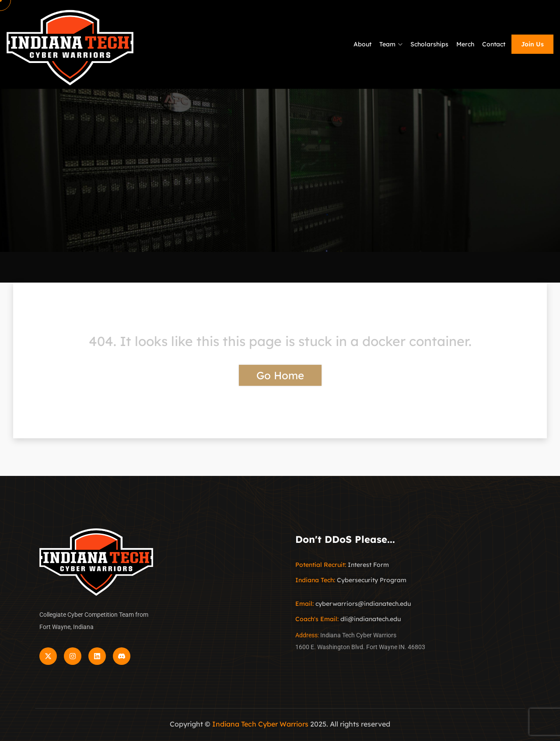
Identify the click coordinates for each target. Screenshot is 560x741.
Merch (465, 44)
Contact (494, 44)
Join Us (532, 44)
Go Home (280, 375)
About (362, 44)
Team (387, 44)
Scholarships (429, 44)
